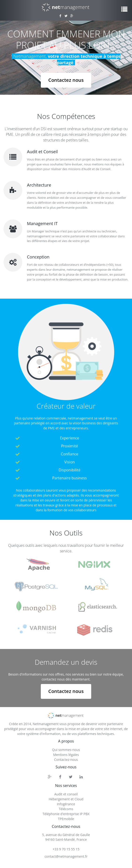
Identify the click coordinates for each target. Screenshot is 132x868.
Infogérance (66, 804)
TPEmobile (66, 819)
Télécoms (66, 809)
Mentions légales (66, 755)
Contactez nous (66, 80)
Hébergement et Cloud (66, 799)
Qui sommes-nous (66, 750)
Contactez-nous (66, 760)
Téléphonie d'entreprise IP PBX (66, 814)
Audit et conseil (66, 794)
